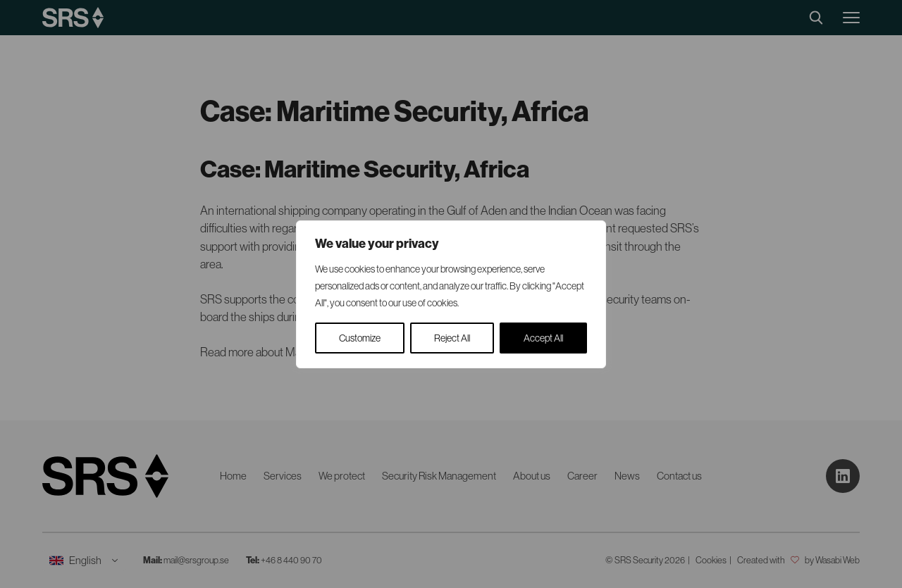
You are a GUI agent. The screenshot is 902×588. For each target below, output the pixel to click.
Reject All (452, 338)
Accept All (543, 338)
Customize (360, 338)
